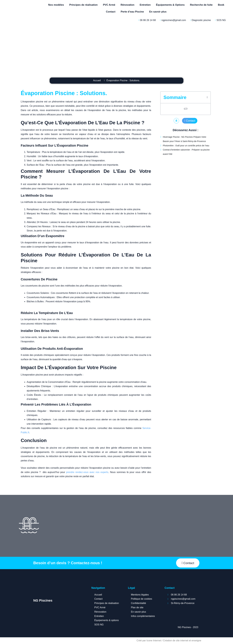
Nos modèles (56, 5)
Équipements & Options (170, 5)
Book (221, 5)
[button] (207, 97)
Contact (111, 12)
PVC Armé (109, 5)
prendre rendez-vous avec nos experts (87, 472)
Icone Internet (154, 641)
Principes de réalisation (83, 5)
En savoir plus (158, 12)
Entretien (145, 5)
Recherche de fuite (201, 5)
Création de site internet (176, 641)
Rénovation (128, 5)
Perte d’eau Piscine (132, 12)
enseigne (196, 641)
